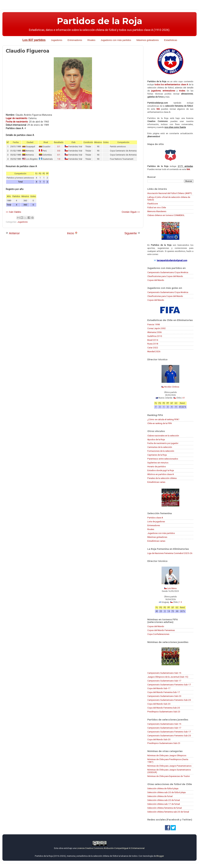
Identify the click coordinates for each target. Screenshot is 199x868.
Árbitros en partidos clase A (161, 474)
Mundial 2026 (154, 351)
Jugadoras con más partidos (161, 533)
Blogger (160, 856)
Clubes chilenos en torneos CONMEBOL (166, 215)
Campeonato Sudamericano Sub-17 (164, 681)
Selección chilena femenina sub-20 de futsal (168, 812)
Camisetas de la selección (160, 447)
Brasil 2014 (153, 340)
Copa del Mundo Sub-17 (159, 688)
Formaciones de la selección (161, 451)
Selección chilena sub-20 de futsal (164, 800)
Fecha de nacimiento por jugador (163, 443)
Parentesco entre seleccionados (163, 459)
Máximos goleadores (148, 40)
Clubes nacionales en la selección (163, 436)
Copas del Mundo (156, 280)
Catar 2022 (153, 348)
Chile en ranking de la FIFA (160, 423)
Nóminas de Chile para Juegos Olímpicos (167, 755)
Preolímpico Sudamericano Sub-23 (164, 712)
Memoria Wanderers (157, 211)
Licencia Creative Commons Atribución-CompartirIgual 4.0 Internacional (111, 848)
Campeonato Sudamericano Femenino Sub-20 (169, 700)
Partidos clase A (155, 518)
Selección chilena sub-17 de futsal (164, 804)
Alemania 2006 (155, 332)
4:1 (184, 398)
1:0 (59, 159)
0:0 (59, 151)
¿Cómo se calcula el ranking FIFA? (163, 419)
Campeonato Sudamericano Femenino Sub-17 (169, 685)
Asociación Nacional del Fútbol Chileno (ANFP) (170, 193)
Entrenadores (75, 40)
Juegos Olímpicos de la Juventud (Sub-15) (168, 677)
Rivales (91, 40)
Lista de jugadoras (156, 521)
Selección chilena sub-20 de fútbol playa (166, 792)
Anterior (13, 233)
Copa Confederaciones (158, 634)
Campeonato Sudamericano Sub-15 (164, 673)
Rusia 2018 (153, 344)
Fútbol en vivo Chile (157, 207)
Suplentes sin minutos (158, 463)
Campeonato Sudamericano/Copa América (168, 272)
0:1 (59, 147)
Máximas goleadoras (157, 537)
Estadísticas (171, 40)
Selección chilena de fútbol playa (163, 788)
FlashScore (153, 204)
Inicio (72, 233)
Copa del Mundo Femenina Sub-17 (164, 692)
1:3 (181, 602)
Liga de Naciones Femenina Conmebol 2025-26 (170, 553)
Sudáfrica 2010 (155, 336)
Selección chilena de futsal (160, 796)
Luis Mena (172, 588)
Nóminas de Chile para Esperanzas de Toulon (169, 776)
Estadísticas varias (156, 482)
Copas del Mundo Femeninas (161, 630)
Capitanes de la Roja (157, 455)
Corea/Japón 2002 (157, 328)
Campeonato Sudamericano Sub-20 (164, 696)
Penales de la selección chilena (162, 478)
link (158, 109)
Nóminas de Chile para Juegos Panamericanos (169, 766)
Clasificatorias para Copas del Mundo (165, 276)
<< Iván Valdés (13, 212)
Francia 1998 (154, 324)
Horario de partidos (157, 466)
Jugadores (56, 40)
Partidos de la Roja (100, 21)
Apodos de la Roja (156, 439)
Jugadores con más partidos (116, 40)
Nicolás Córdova (172, 387)
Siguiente (132, 233)
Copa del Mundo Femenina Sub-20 (164, 708)
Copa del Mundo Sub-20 (159, 704)
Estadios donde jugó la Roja (161, 470)
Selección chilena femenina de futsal (165, 808)
